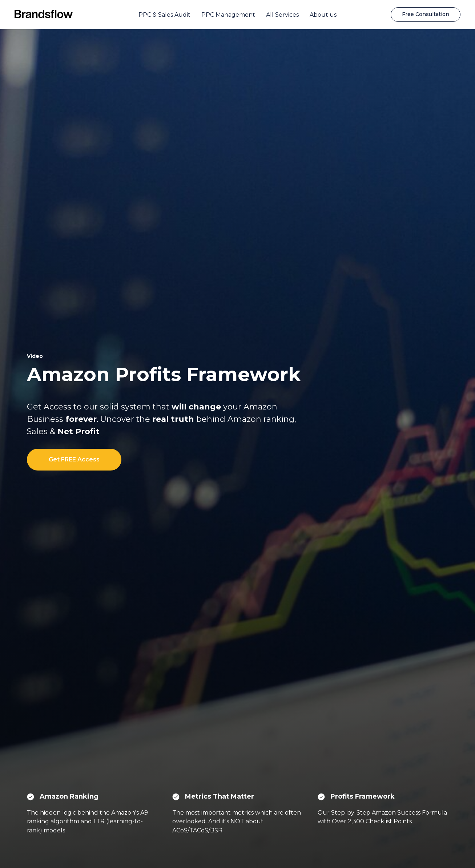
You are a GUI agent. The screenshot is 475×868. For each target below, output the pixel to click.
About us (323, 15)
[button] (426, 15)
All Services (282, 15)
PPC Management (228, 15)
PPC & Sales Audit (164, 15)
